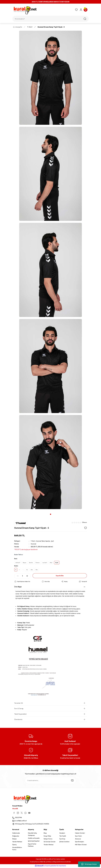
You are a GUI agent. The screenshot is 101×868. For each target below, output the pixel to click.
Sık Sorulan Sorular (50, 842)
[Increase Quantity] (27, 576)
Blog (45, 834)
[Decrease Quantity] (18, 576)
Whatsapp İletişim (89, 864)
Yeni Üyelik (63, 837)
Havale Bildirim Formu (17, 849)
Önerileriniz (18, 720)
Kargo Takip (47, 837)
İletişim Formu (48, 840)
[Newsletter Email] (50, 781)
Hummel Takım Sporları (44, 541)
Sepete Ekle (60, 576)
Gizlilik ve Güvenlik (34, 839)
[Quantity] (22, 576)
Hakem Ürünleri (80, 834)
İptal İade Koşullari (34, 842)
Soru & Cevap (19, 709)
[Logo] (43, 10)
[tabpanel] (51, 271)
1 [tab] (51, 514)
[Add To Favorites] (86, 528)
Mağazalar (16, 837)
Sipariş (14, 845)
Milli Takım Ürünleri (81, 845)
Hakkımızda (16, 834)
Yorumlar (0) (19, 704)
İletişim (14, 840)
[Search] (51, 19)
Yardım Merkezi (17, 842)
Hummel (34, 544)
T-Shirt (33, 541)
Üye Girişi (62, 840)
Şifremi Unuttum (64, 842)
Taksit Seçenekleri (20, 715)
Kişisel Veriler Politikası (32, 846)
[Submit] (72, 781)
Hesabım (62, 834)
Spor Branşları (79, 842)
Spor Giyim (78, 837)
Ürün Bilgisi (18, 587)
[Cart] (86, 10)
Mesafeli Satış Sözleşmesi (32, 835)
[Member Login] (81, 10)
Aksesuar (78, 840)
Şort (54, 541)
